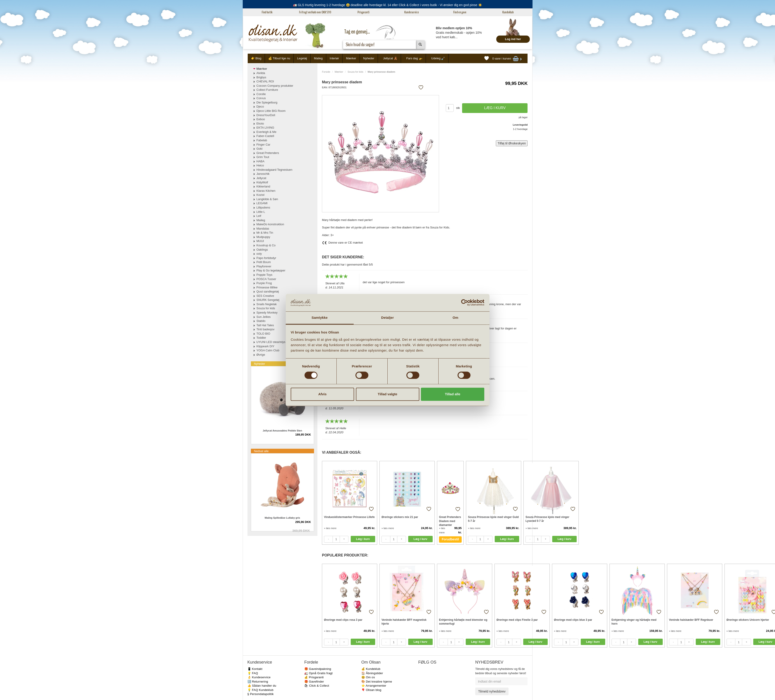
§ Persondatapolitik (261, 694)
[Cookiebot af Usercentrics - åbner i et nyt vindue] (464, 303)
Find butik (267, 12)
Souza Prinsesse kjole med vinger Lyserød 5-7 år (547, 519)
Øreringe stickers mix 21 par (400, 517)
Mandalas (263, 229)
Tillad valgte (387, 394)
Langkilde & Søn (267, 199)
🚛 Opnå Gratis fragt (318, 673)
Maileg (318, 58)
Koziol (260, 195)
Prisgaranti (364, 12)
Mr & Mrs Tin (265, 233)
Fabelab (262, 140)
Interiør (334, 58)
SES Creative (265, 296)
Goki (260, 149)
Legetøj (302, 58)
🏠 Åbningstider (372, 673)
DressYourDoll (266, 115)
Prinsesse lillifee (267, 287)
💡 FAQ (253, 673)
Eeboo (261, 119)
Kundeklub (508, 12)
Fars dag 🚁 (414, 58)
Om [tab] (455, 318)
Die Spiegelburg (267, 102)
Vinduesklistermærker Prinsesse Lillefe (349, 517)
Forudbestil (450, 539)
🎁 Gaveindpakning (318, 669)
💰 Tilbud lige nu (279, 58)
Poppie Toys (265, 275)
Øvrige (261, 355)
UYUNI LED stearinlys (271, 342)
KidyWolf (262, 182)
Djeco (260, 107)
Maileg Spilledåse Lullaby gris (282, 518)
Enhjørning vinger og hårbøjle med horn (634, 622)
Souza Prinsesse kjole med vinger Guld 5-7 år (493, 519)
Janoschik (263, 174)
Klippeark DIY (265, 346)
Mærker (351, 58)
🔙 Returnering (258, 682)
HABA (260, 161)
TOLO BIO (263, 334)
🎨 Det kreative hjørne (377, 682)
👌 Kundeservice (259, 677)
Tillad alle (453, 394)
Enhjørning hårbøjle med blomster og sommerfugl (463, 622)
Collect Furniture (267, 90)
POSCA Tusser (266, 279)
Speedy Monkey (267, 313)
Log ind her (513, 39)
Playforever (264, 266)
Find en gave (460, 12)
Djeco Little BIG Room (271, 111)
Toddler (261, 338)
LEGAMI (262, 203)
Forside (326, 72)
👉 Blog (256, 58)
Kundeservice (412, 12)
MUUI (260, 241)
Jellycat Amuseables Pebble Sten (282, 431)
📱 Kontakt (255, 669)
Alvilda (261, 73)
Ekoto (260, 123)
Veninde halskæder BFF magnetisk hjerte (404, 622)
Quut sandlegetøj (268, 291)
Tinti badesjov (266, 329)
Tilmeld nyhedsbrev (492, 691)
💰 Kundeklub (371, 669)
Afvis (323, 394)
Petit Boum (264, 262)
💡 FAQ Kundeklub (260, 690)
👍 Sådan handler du (262, 686)
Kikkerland (263, 186)
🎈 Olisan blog (371, 690)
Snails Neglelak (267, 304)
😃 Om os (368, 677)
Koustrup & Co (266, 245)
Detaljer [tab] (388, 318)
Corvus (261, 98)
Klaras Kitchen (266, 191)
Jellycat (261, 178)
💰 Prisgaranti (314, 677)
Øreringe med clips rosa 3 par (343, 620)
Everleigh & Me (266, 132)
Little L (261, 212)
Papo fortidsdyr (266, 258)
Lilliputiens (263, 207)
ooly (259, 254)
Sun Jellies (264, 317)
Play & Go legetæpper (271, 270)
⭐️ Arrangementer (374, 686)
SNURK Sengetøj (268, 300)
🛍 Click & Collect (317, 686)
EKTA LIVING (265, 128)
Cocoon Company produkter (275, 86)
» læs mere (330, 528)
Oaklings (262, 250)
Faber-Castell (265, 136)
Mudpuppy (263, 237)
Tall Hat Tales (265, 325)
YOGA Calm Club (268, 350)
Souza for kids (355, 72)
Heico (260, 165)
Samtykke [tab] (320, 318)
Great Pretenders (268, 153)
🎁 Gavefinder (314, 682)
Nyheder (369, 58)
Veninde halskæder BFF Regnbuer (691, 620)
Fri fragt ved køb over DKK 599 (315, 12)
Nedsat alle (261, 451)
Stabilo (261, 321)
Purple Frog (264, 283)
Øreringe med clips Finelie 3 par (517, 620)
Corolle (261, 94)
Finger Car (263, 145)
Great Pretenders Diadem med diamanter (450, 521)
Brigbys (261, 77)
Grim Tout (263, 157)
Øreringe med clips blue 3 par (573, 620)
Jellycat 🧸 (390, 58)
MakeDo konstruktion (270, 224)
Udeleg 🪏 (438, 58)
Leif (259, 216)
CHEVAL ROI (265, 81)
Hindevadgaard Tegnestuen (275, 170)
